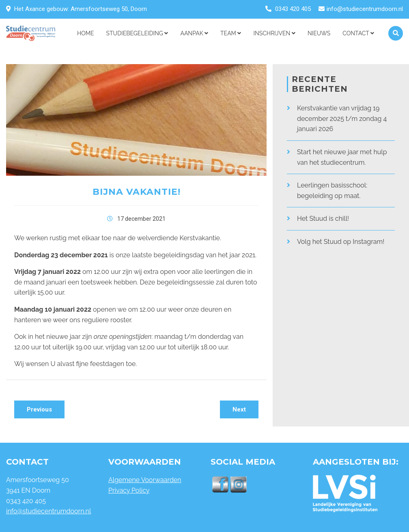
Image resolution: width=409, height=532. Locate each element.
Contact (358, 33)
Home (86, 33)
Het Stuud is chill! (323, 219)
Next (239, 409)
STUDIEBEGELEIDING (137, 33)
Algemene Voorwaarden (145, 480)
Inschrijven (274, 33)
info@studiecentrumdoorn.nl (365, 9)
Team (231, 33)
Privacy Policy (129, 490)
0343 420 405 (293, 9)
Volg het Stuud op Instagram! (341, 242)
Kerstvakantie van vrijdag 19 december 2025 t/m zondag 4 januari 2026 (342, 118)
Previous (39, 409)
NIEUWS (319, 33)
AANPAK (194, 33)
